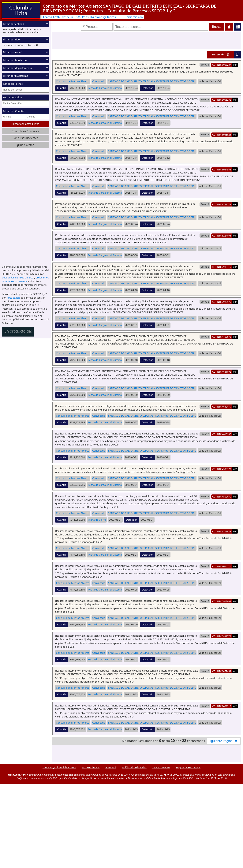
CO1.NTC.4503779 (222, 469)
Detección (218, 54)
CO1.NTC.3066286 (222, 566)
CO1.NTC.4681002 (222, 372)
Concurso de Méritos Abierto (73, 81)
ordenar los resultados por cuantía (25, 279)
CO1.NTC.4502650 (222, 497)
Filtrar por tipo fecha (15, 60)
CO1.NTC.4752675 (222, 337)
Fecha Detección (13, 97)
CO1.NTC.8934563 (222, 170)
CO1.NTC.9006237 (222, 65)
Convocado (99, 81)
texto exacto (13, 298)
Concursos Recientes (25, 138)
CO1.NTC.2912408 (222, 601)
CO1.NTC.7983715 (222, 267)
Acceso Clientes (91, 767)
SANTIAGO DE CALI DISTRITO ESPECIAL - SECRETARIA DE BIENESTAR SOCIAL (152, 81)
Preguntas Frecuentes (188, 767)
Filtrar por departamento (17, 68)
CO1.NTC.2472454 (222, 671)
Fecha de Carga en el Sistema (105, 88)
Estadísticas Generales (25, 131)
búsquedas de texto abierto (18, 278)
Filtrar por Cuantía (14, 111)
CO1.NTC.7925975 (222, 302)
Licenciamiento (161, 767)
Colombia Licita (21, 10)
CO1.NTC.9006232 (222, 100)
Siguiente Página (224, 741)
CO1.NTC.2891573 (222, 636)
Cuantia (62, 88)
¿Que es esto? (25, 145)
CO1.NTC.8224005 (222, 236)
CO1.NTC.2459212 (222, 706)
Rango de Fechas (13, 84)
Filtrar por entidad (14, 24)
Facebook (111, 767)
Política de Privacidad (134, 767)
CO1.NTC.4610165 (222, 434)
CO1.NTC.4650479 (222, 407)
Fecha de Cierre (97, 520)
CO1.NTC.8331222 (222, 204)
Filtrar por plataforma (16, 76)
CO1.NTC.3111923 (222, 531)
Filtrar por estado (13, 52)
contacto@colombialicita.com (59, 767)
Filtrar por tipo (11, 39)
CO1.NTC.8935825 (222, 135)
